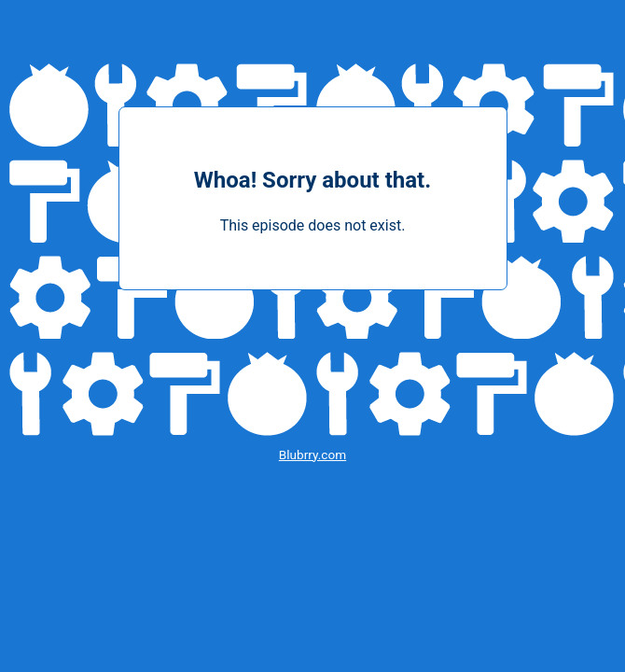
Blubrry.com (312, 455)
